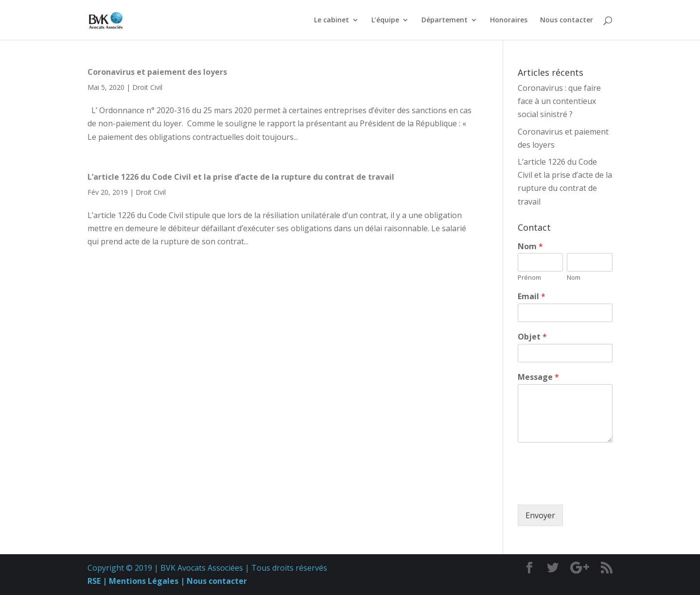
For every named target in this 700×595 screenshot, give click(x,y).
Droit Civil (147, 87)
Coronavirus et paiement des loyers (157, 72)
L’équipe (385, 20)
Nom (530, 246)
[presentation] (592, 489)
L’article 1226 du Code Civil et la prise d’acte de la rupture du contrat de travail (241, 177)
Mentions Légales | (146, 581)
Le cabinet (332, 20)
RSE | (97, 581)
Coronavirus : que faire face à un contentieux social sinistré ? (559, 101)
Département (445, 20)
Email (532, 297)
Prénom (529, 278)
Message (538, 377)
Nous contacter (567, 20)
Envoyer (540, 515)
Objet (532, 337)
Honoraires (509, 20)
